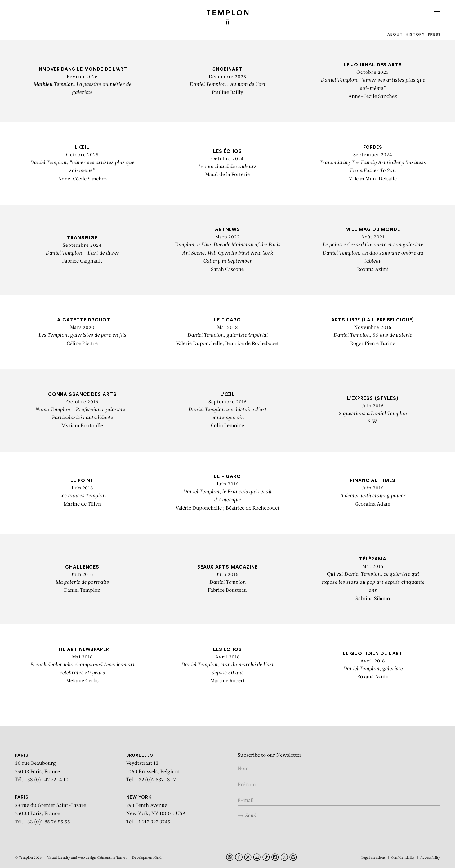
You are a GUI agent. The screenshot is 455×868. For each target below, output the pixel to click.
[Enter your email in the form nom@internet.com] (339, 801)
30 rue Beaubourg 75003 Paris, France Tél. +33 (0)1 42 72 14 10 (42, 768)
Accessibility (430, 858)
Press (435, 35)
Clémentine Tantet (112, 858)
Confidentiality (403, 858)
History (415, 35)
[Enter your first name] (339, 785)
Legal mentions (373, 858)
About (395, 35)
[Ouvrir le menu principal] (437, 13)
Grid (158, 858)
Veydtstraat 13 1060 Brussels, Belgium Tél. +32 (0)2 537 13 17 (153, 768)
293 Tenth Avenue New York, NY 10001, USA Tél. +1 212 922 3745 (156, 810)
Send (247, 816)
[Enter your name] (339, 769)
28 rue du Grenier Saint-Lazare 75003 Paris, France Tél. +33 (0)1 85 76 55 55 (50, 810)
